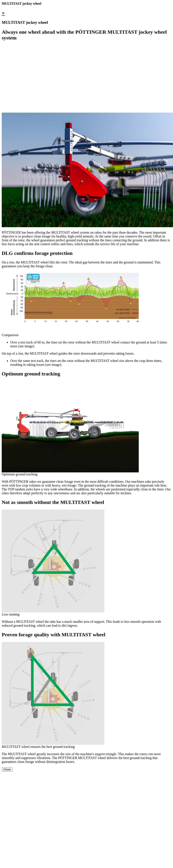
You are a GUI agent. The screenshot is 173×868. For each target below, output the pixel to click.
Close (7, 769)
